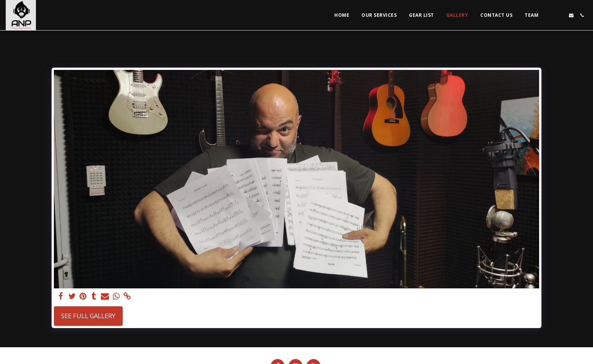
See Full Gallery (88, 316)
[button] (550, 15)
